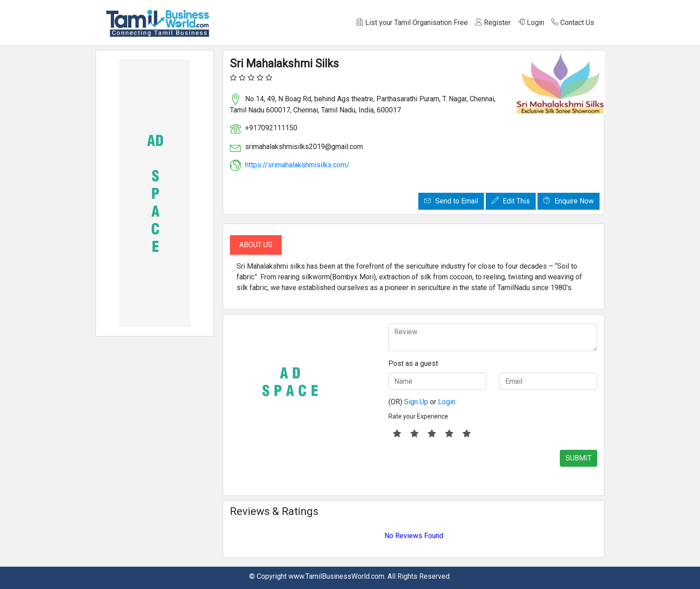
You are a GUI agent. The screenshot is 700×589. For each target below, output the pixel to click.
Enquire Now (569, 201)
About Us (256, 245)
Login (531, 23)
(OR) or (422, 402)
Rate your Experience (418, 416)
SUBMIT (579, 458)
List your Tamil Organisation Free (412, 23)
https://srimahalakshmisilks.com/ (297, 165)
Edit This (511, 201)
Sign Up (416, 402)
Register (493, 23)
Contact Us (573, 23)
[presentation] (456, 467)
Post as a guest (413, 363)
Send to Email (451, 201)
